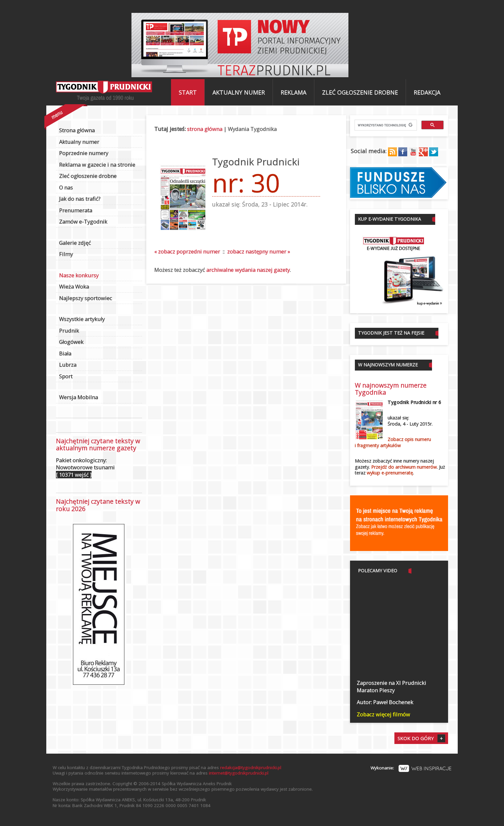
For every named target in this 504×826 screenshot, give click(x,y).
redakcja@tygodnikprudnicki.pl (251, 767)
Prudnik (69, 330)
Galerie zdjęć (75, 243)
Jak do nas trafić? (80, 199)
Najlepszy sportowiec (86, 298)
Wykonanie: (411, 768)
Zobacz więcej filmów (383, 714)
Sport (66, 376)
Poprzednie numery (84, 153)
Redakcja (427, 92)
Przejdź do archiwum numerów (404, 467)
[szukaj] (385, 125)
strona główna (205, 129)
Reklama (293, 92)
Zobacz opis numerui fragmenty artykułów (393, 442)
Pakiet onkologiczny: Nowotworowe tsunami (85, 467)
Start (188, 92)
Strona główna (77, 130)
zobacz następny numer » (259, 251)
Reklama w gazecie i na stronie (97, 165)
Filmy (66, 254)
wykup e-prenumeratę (390, 473)
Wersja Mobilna (79, 397)
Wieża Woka (74, 286)
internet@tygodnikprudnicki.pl (239, 773)
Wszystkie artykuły (82, 319)
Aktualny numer (239, 92)
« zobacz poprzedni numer (187, 251)
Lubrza (68, 365)
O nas (66, 187)
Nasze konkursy (79, 275)
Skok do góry (416, 738)
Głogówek (71, 342)
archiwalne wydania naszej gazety (248, 270)
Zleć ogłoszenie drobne (360, 92)
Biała (65, 353)
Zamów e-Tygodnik (83, 221)
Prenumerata (76, 210)
